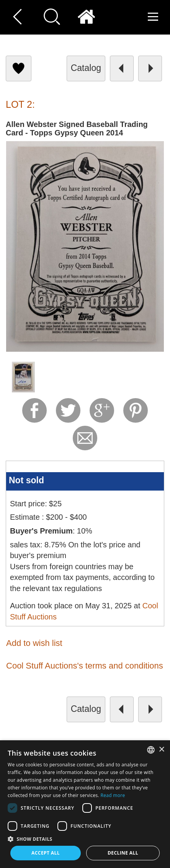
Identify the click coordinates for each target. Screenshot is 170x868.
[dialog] (85, 804)
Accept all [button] (46, 853)
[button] (85, 839)
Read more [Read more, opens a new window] (113, 795)
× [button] (161, 750)
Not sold (26, 480)
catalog (86, 68)
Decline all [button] (123, 853)
